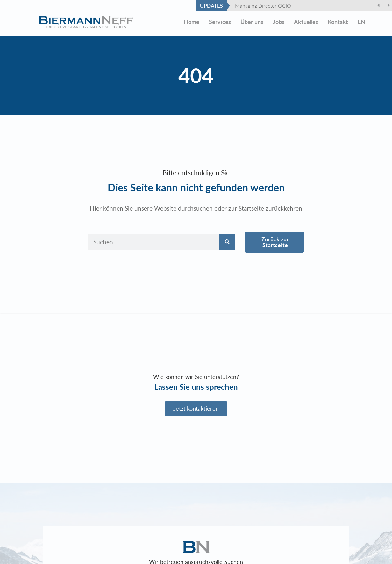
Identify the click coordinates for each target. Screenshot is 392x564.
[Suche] (227, 242)
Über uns (252, 22)
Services (220, 22)
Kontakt (338, 22)
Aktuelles (306, 22)
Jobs (279, 22)
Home (192, 22)
